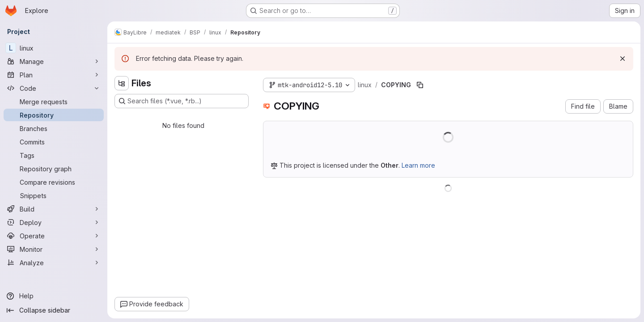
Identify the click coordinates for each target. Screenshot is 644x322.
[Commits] (54, 142)
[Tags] (54, 155)
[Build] (54, 209)
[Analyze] (54, 263)
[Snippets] (54, 195)
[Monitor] (54, 249)
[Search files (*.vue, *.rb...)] (182, 101)
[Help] (54, 296)
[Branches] (54, 128)
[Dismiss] (623, 59)
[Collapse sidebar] (54, 310)
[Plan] (54, 75)
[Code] (54, 88)
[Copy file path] (420, 85)
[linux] (54, 48)
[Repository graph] (54, 169)
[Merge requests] (54, 102)
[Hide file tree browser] (122, 83)
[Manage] (54, 61)
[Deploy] (54, 222)
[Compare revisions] (54, 182)
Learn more (418, 165)
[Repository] (54, 115)
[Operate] (54, 236)
